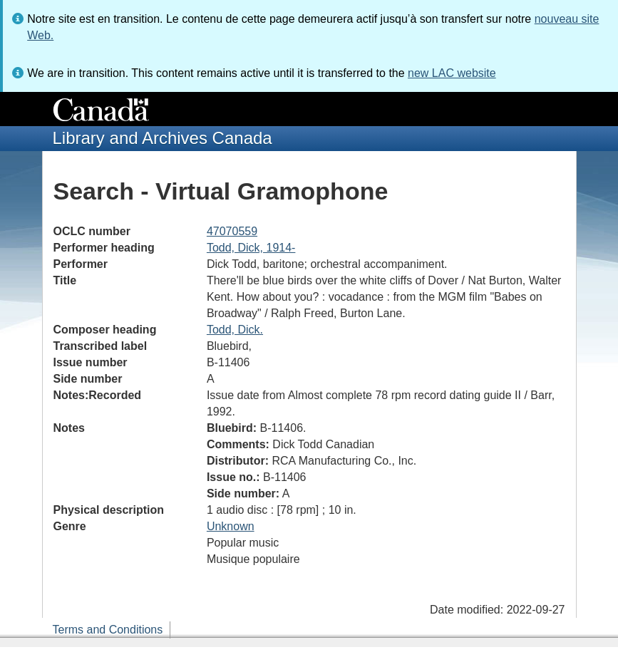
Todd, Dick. (235, 330)
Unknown (231, 526)
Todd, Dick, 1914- (251, 248)
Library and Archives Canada (163, 138)
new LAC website (452, 73)
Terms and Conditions (108, 630)
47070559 (232, 231)
